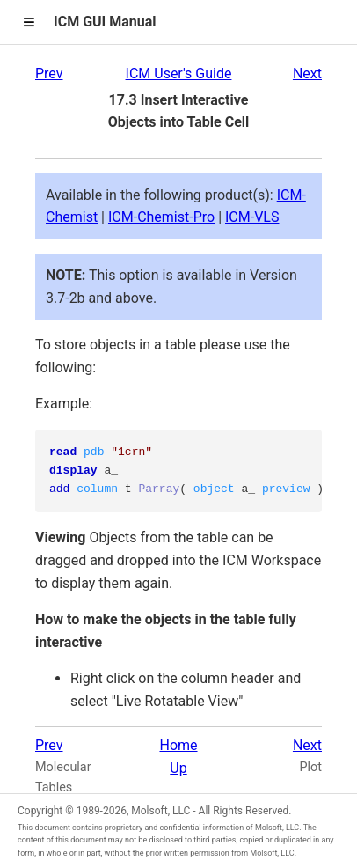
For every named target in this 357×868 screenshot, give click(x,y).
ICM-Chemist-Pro (161, 217)
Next (307, 74)
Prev (49, 74)
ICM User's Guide (179, 74)
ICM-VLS (252, 217)
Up (178, 768)
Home (178, 745)
